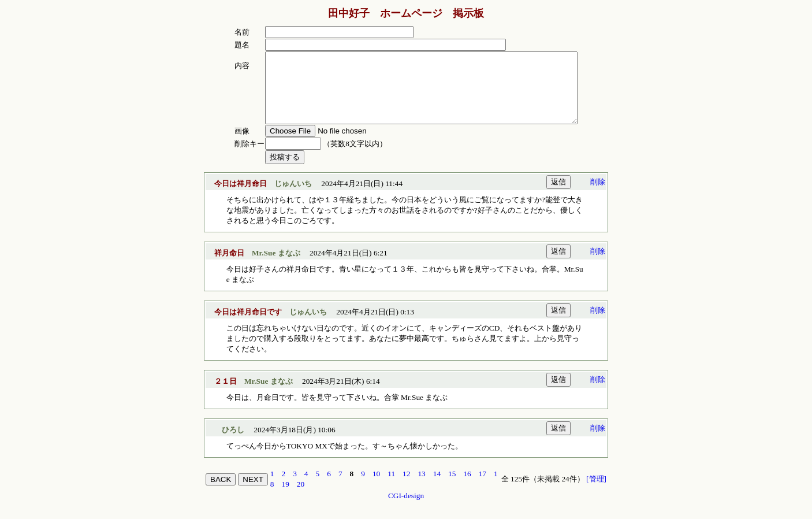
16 (467, 488)
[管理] (596, 493)
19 (286, 498)
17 (483, 488)
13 (421, 488)
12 (406, 488)
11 (391, 488)
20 (301, 498)
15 (452, 488)
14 (437, 488)
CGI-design (406, 509)
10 (376, 488)
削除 (598, 196)
